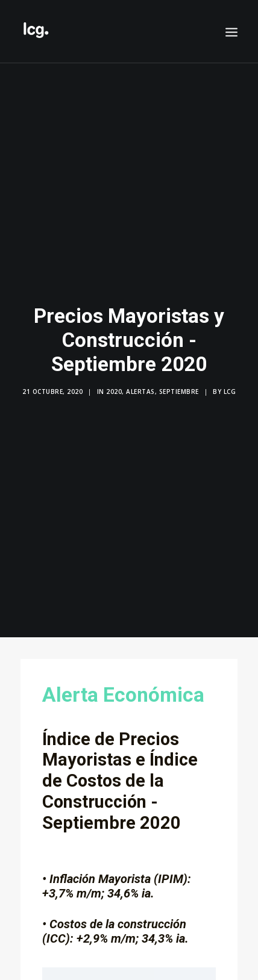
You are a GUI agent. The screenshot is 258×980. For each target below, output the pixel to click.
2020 (114, 387)
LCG (230, 387)
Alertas (140, 387)
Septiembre (179, 387)
